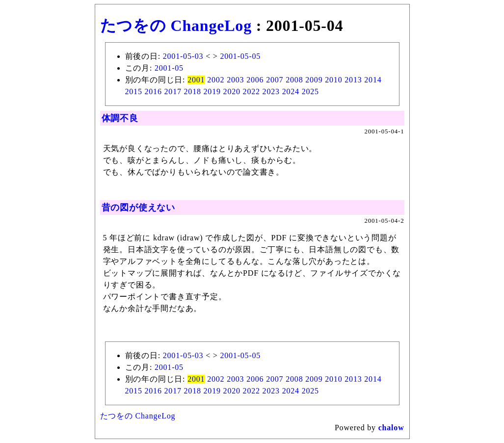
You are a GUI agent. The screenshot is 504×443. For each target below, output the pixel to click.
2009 (314, 80)
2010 (333, 80)
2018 (193, 91)
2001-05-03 (183, 56)
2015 (134, 91)
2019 (212, 91)
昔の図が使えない (138, 208)
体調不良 (120, 118)
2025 (310, 91)
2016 (153, 91)
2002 (216, 80)
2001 (196, 80)
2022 (252, 91)
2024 (291, 91)
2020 (232, 91)
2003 (235, 80)
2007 (275, 80)
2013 (353, 80)
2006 (255, 80)
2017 (173, 91)
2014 (373, 80)
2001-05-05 (240, 56)
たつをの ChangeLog (176, 26)
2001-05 (169, 68)
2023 (271, 91)
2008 (294, 80)
